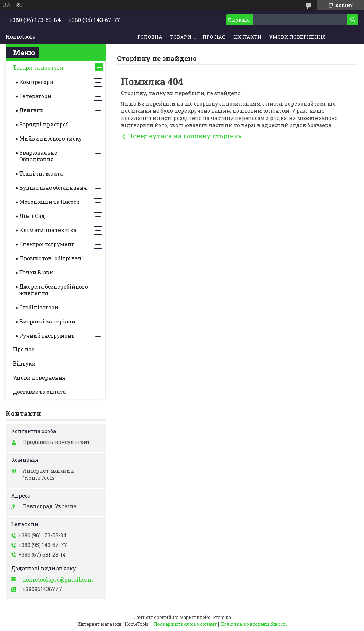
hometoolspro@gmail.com (58, 580)
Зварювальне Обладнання (38, 156)
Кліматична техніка (48, 230)
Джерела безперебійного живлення (54, 290)
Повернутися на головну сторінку (185, 136)
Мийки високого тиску (51, 139)
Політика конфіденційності (253, 624)
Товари (181, 37)
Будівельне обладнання (53, 188)
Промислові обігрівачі (51, 258)
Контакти (247, 37)
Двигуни (32, 110)
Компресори (36, 82)
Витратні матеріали (47, 321)
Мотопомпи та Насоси (50, 202)
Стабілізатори (39, 307)
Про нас (214, 37)
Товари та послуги (38, 67)
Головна (150, 37)
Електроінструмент (47, 244)
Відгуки (24, 363)
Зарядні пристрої (44, 124)
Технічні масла (41, 173)
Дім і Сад (32, 216)
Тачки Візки (36, 272)
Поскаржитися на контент (185, 624)
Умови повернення (298, 37)
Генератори (35, 96)
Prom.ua (222, 617)
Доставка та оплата (39, 392)
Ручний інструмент (47, 336)
